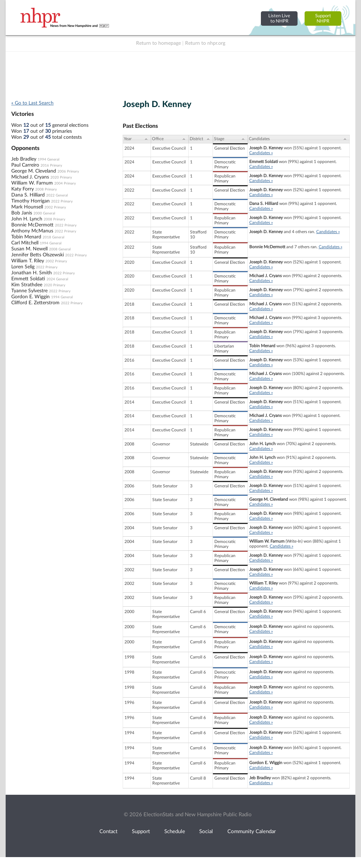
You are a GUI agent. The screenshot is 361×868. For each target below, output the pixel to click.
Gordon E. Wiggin (30, 297)
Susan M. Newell (29, 249)
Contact (108, 832)
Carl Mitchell (25, 243)
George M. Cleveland (34, 171)
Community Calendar (252, 832)
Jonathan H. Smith (32, 273)
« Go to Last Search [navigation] (32, 103)
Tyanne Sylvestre (29, 291)
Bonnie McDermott (32, 225)
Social (206, 832)
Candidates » (261, 153)
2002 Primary (55, 207)
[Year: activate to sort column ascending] (137, 139)
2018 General (53, 237)
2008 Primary (46, 189)
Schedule (175, 832)
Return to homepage (158, 43)
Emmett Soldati (28, 279)
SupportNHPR (323, 18)
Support (141, 832)
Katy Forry (23, 189)
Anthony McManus (32, 231)
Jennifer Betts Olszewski (38, 255)
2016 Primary (51, 166)
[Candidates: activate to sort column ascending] (299, 139)
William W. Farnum (32, 183)
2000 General (44, 213)
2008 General (60, 249)
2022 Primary (62, 201)
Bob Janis (22, 213)
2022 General (57, 195)
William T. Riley (28, 261)
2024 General (57, 279)
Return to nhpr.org (205, 43)
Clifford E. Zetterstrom (35, 303)
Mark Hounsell (27, 207)
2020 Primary (61, 177)
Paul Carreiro (25, 165)
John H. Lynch (27, 219)
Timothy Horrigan (30, 201)
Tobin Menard (26, 237)
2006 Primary (68, 171)
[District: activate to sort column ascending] (201, 139)
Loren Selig (23, 267)
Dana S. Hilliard (28, 195)
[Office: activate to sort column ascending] (170, 139)
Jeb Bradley (24, 159)
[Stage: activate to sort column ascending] (230, 139)
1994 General (48, 160)
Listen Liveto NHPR (279, 18)
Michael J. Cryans (30, 177)
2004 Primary (65, 183)
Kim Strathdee (27, 285)
